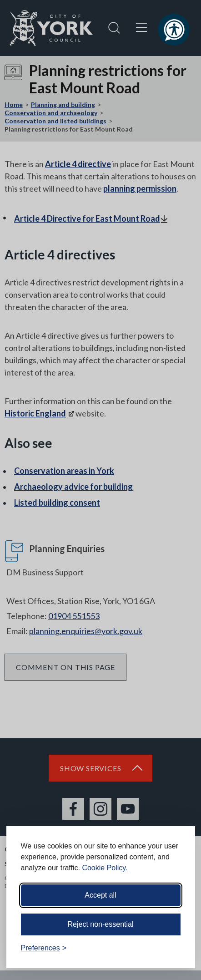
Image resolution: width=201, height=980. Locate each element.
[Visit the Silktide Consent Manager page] (175, 948)
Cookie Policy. (105, 868)
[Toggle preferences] (44, 948)
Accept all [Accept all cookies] (100, 895)
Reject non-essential (101, 924)
